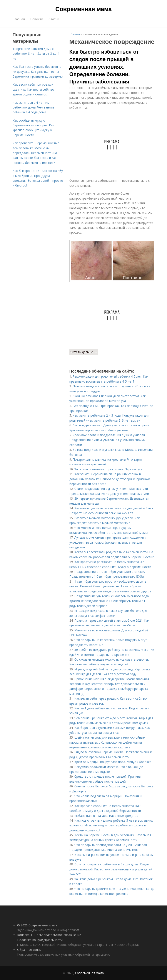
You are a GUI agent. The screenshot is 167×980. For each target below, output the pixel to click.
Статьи (54, 19)
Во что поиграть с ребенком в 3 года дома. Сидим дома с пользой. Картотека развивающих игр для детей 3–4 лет (111, 869)
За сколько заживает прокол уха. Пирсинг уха (108, 469)
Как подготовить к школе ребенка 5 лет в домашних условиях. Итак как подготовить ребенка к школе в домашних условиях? (111, 825)
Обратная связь (29, 950)
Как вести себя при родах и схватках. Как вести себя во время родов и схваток (33, 89)
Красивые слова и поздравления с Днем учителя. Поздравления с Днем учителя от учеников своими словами (107, 440)
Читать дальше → (84, 352)
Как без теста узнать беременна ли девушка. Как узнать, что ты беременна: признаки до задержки (38, 71)
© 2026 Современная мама (37, 925)
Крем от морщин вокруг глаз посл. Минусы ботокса (113, 762)
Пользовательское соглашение (58, 935)
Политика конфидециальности (40, 940)
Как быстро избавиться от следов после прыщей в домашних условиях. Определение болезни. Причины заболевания (104, 67)
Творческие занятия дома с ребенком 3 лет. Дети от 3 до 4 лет (36, 54)
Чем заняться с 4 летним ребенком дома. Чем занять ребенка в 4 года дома (33, 107)
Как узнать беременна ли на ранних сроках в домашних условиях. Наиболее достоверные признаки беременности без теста (110, 479)
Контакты (24, 935)
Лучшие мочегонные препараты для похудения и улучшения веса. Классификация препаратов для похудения (108, 542)
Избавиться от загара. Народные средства (106, 816)
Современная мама (84, 9)
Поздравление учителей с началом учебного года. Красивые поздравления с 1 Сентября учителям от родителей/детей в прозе (109, 601)
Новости (37, 19)
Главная (19, 19)
